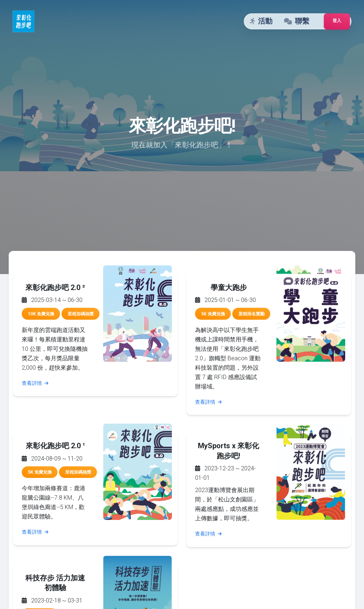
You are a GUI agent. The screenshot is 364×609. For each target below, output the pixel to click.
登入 (337, 21)
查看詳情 (35, 383)
